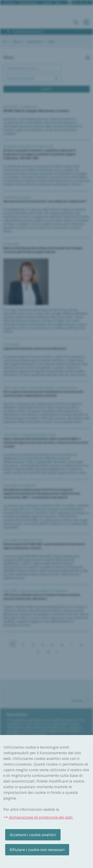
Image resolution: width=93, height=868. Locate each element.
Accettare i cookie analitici (33, 835)
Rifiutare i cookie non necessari (37, 850)
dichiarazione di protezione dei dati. (41, 817)
